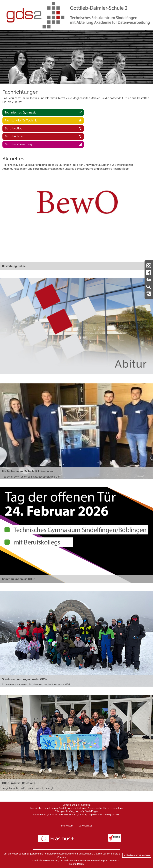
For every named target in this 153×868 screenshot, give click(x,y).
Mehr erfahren (77, 864)
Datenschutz (85, 826)
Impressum (67, 826)
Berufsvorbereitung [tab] (43, 144)
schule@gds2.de (111, 815)
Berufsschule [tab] (43, 136)
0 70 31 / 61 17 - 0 (51, 815)
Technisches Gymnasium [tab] (43, 112)
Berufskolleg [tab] (43, 128)
